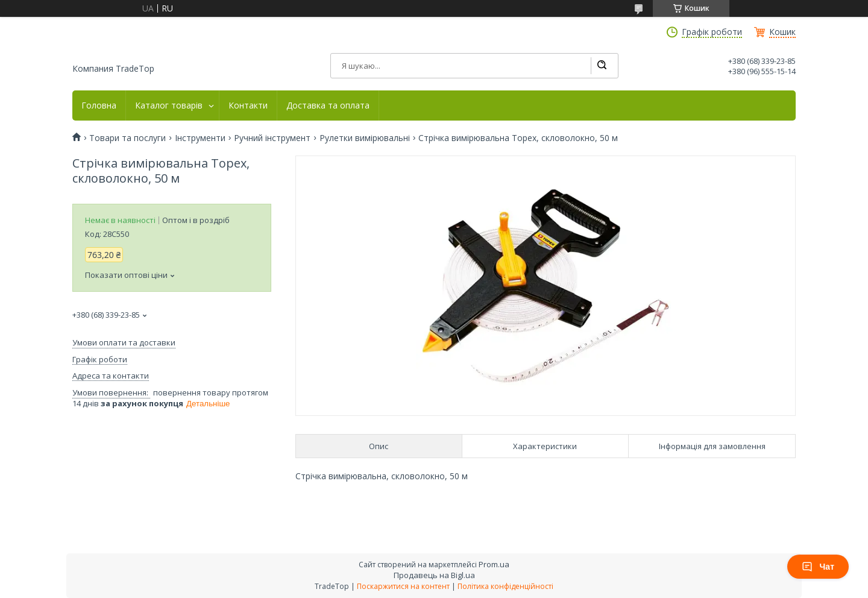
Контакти (248, 105)
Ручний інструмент (272, 138)
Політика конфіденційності (505, 586)
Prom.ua (494, 564)
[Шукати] (602, 66)
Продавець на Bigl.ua (434, 575)
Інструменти (200, 138)
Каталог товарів (169, 105)
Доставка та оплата (328, 105)
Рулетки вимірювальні (365, 138)
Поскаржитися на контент (403, 586)
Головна (99, 105)
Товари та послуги (127, 138)
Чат (818, 567)
